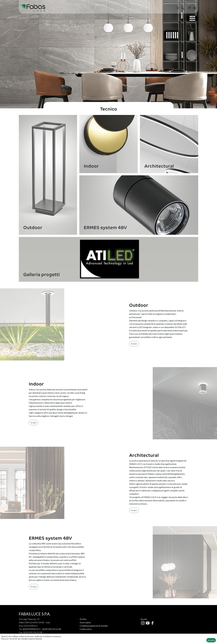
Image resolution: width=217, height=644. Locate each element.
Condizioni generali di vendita (94, 626)
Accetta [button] (211, 640)
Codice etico (86, 629)
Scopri (134, 344)
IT (190, 8)
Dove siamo (85, 622)
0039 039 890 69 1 (31, 629)
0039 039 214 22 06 (52, 629)
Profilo (83, 619)
